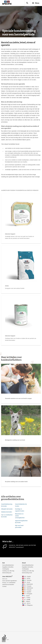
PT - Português (28, 594)
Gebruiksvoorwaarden (8, 585)
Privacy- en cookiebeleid (9, 583)
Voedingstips (6, 569)
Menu (36, 3)
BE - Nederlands (28, 588)
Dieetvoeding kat (7, 573)
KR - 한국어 (27, 603)
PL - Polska (27, 598)
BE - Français (28, 590)
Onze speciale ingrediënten (10, 581)
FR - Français (28, 586)
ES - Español (28, 592)
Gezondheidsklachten (8, 565)
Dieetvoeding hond (27, 573)
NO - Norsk (27, 582)
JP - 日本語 (27, 600)
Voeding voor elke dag (8, 571)
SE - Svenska (28, 580)
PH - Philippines (28, 605)
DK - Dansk (27, 578)
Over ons (5, 579)
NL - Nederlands (28, 584)
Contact (4, 586)
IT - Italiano (27, 601)
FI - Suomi (27, 596)
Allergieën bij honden (7, 533)
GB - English (27, 577)
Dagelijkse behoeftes (8, 567)
